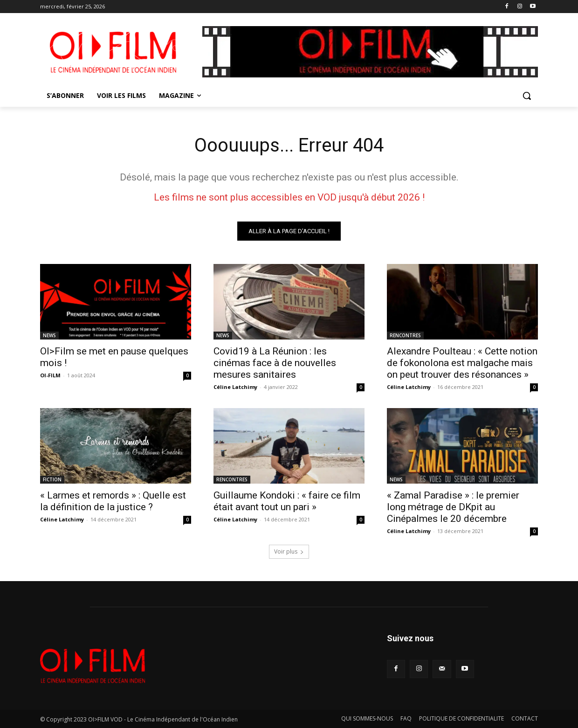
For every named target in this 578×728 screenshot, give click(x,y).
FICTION (52, 479)
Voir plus (289, 551)
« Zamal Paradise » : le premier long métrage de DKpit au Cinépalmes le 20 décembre (453, 507)
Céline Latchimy (235, 387)
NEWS (49, 335)
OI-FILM (50, 375)
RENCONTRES (405, 335)
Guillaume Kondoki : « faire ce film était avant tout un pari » (287, 501)
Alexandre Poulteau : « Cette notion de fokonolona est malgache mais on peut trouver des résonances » (462, 363)
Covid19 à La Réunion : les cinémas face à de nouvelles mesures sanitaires (275, 363)
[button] (527, 96)
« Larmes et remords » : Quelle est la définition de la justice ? (113, 501)
